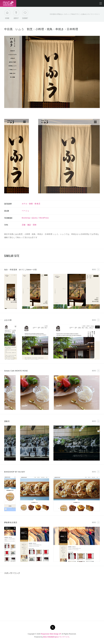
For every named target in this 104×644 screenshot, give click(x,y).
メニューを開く (101, 3)
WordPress (44, 218)
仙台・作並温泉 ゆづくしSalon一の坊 (21, 270)
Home (7, 15)
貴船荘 (7, 421)
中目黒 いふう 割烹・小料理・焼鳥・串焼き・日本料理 (41, 29)
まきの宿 (8, 320)
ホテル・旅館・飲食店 (31, 204)
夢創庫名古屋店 (11, 522)
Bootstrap (26, 218)
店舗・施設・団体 (29, 225)
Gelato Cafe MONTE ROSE (16, 371)
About (16, 15)
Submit (25, 15)
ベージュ (26, 211)
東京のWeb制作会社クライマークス (56, 637)
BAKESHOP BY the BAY (15, 472)
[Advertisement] (27, 597)
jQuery (35, 218)
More (94, 269)
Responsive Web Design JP (51, 634)
